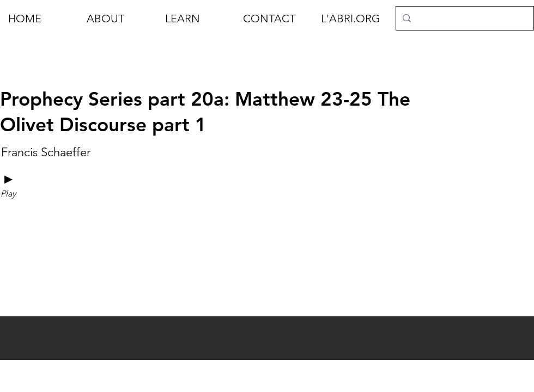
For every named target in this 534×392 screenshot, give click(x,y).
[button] (118, 19)
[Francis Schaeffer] (46, 152)
